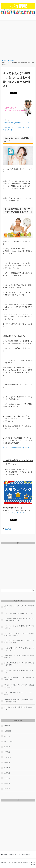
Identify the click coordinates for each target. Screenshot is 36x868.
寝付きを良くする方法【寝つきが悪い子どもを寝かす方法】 (19, 656)
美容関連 (7, 783)
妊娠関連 (7, 747)
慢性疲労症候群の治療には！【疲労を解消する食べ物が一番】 (19, 679)
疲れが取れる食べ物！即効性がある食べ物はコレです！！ (19, 708)
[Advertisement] (18, 39)
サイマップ (13, 855)
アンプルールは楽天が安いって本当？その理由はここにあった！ (19, 686)
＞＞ (19, 513)
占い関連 (7, 736)
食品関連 (7, 789)
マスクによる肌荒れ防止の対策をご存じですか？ (19, 613)
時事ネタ (7, 768)
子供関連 (7, 752)
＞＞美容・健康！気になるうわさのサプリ (18, 448)
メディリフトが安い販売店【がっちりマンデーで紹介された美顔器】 (19, 642)
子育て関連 (8, 757)
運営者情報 (4, 855)
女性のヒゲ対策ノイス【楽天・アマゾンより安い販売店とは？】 (19, 693)
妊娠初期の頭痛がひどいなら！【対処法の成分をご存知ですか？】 (19, 664)
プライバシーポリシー (24, 855)
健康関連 (7, 726)
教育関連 (7, 763)
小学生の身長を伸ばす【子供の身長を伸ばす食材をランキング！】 (19, 649)
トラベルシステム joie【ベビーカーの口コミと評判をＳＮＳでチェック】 (19, 634)
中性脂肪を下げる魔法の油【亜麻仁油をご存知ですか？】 (19, 671)
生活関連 (8, 529)
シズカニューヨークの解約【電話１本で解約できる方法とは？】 (19, 627)
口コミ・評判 (8, 741)
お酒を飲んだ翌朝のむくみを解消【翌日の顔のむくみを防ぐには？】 (19, 701)
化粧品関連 (8, 731)
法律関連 (7, 773)
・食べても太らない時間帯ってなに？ (16, 123)
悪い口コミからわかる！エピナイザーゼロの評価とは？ (19, 607)
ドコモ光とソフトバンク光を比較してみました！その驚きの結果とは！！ (19, 620)
